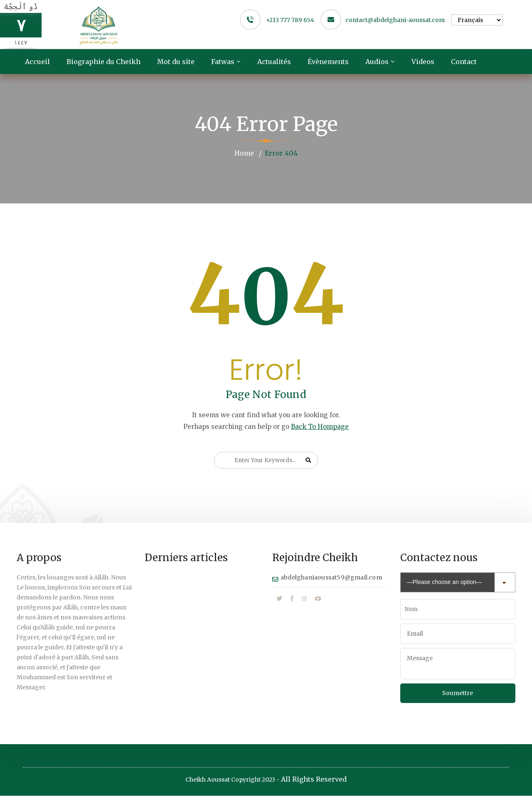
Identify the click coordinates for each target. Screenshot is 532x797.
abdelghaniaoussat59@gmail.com (331, 577)
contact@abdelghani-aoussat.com (395, 20)
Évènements (328, 62)
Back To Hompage (320, 426)
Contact (464, 62)
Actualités (274, 62)
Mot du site (176, 62)
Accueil (37, 62)
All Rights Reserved (314, 780)
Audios (377, 62)
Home (244, 153)
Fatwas (223, 62)
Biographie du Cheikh (103, 62)
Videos (423, 62)
